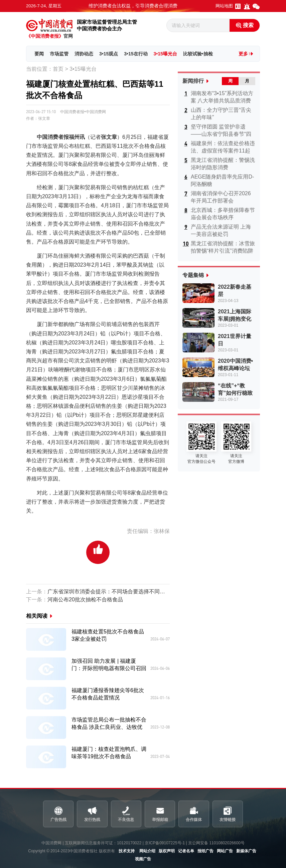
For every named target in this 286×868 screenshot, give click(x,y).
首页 (58, 69)
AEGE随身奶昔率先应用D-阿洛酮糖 (222, 180)
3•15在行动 (136, 54)
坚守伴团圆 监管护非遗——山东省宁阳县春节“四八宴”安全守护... (221, 131)
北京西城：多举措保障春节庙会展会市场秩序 (223, 214)
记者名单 (186, 851)
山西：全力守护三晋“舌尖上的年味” (221, 114)
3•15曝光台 (165, 54)
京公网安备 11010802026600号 (216, 843)
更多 (243, 54)
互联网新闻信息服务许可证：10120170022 (103, 843)
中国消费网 (51, 843)
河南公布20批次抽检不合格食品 (75, 600)
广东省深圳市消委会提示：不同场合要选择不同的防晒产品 (98, 592)
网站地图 (224, 6)
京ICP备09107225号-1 (165, 843)
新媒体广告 (246, 851)
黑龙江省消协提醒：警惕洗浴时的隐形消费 (223, 164)
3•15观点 (109, 54)
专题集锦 (193, 275)
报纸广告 (205, 851)
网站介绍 (147, 851)
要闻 (39, 54)
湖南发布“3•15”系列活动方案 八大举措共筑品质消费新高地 (222, 97)
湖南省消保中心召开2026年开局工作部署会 (221, 197)
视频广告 (143, 859)
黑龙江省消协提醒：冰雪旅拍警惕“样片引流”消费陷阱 (223, 247)
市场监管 (59, 54)
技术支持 (127, 851)
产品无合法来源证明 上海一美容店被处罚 (221, 230)
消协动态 (84, 54)
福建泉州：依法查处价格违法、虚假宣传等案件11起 (223, 147)
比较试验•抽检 (198, 54)
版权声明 (167, 851)
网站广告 (225, 851)
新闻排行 (193, 81)
